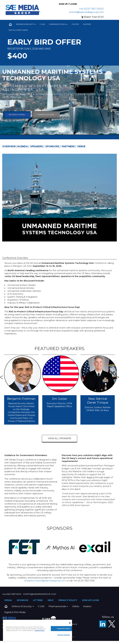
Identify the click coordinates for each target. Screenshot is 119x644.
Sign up (87, 600)
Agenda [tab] (23, 146)
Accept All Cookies (64, 629)
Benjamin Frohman (21, 399)
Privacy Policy (68, 600)
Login (95, 600)
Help (51, 600)
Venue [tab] (81, 146)
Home (10, 24)
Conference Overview (15, 258)
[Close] (70, 623)
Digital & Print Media (18, 30)
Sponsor (22, 600)
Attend (38, 600)
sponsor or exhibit (46, 115)
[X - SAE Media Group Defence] (112, 624)
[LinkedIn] (103, 624)
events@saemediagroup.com (86, 12)
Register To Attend (17, 115)
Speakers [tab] (37, 146)
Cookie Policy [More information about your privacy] (39, 630)
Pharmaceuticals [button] (58, 24)
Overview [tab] (9, 146)
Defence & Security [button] (26, 24)
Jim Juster (59, 399)
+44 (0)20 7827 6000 (91, 9)
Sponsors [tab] (52, 146)
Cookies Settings (64, 635)
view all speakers (60, 438)
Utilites (75, 24)
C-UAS (42, 24)
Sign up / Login (68, 4)
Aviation (87, 24)
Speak (8, 600)
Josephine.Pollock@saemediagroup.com (45, 581)
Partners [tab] (68, 146)
